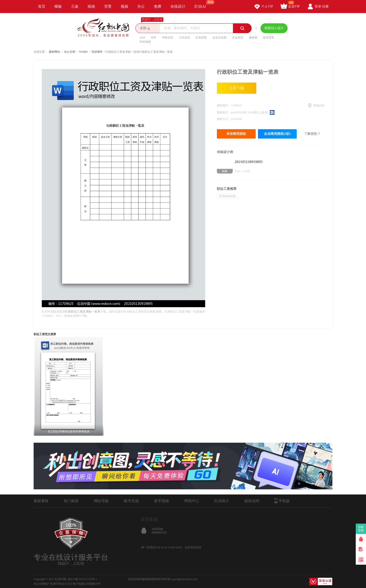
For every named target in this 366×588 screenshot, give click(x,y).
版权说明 (252, 501)
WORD (83, 52)
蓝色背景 (268, 38)
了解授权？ (312, 134)
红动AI (202, 4)
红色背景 (201, 38)
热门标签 (71, 501)
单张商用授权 (236, 134)
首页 (42, 6)
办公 (141, 6)
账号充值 (131, 501)
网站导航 (101, 501)
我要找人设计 (274, 28)
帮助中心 (192, 501)
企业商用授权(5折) (277, 134)
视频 (124, 6)
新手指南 (162, 501)
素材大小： (224, 119)
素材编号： (224, 105)
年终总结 (168, 38)
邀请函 (253, 38)
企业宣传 (238, 38)
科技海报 (145, 42)
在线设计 (178, 6)
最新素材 (41, 501)
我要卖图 (361, 529)
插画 (91, 6)
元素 (75, 6)
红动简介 (222, 501)
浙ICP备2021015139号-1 (83, 579)
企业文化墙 (219, 38)
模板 (58, 6)
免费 (158, 6)
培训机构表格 (227, 196)
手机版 (282, 501)
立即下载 (237, 88)
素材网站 (54, 52)
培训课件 (97, 52)
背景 (108, 6)
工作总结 (184, 38)
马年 (154, 38)
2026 (142, 38)
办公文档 (70, 52)
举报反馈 (319, 105)
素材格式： (224, 112)
